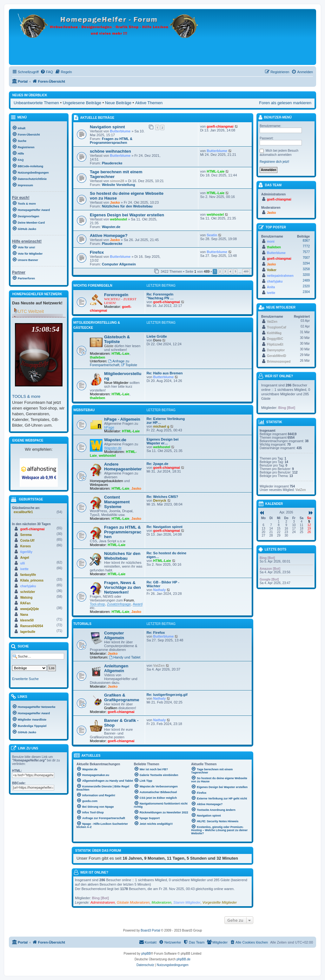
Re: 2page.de (157, 464)
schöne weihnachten (110, 151)
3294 (306, 263)
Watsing (27, 598)
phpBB (146, 954)
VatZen (159, 665)
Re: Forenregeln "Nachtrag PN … (160, 296)
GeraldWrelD (276, 356)
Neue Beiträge (118, 103)
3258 (306, 269)
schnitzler (28, 592)
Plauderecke (112, 163)
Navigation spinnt (107, 127)
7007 (306, 258)
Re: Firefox (156, 633)
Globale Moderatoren (133, 902)
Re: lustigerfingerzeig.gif (167, 695)
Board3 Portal (150, 930)
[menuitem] (47, 72)
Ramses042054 (32, 626)
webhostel (119, 219)
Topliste (129, 365)
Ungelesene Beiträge (82, 103)
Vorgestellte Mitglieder (220, 902)
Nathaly (160, 590)
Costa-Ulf (27, 541)
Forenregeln (116, 295)
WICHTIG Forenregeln (93, 286)
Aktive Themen (149, 103)
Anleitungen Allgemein (116, 668)
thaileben (97, 357)
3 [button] (225, 271)
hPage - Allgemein (122, 419)
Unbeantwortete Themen (36, 103)
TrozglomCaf (277, 327)
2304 (306, 292)
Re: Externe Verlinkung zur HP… (166, 421)
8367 (306, 241)
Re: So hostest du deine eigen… (166, 555)
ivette (24, 569)
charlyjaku (28, 586)
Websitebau (84, 410)
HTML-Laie (216, 171)
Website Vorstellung (119, 185)
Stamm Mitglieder (187, 902)
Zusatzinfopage (119, 604)
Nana (24, 615)
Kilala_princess (32, 580)
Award (138, 604)
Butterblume (120, 131)
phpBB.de (183, 959)
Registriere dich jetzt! (274, 162)
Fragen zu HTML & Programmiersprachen (111, 141)
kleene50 (27, 620)
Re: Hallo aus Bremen (165, 373)
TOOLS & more (26, 396)
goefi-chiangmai (220, 126)
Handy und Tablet (125, 657)
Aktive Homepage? (109, 235)
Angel (25, 558)
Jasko (115, 202)
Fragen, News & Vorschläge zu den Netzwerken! (123, 587)
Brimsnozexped (279, 362)
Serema (26, 535)
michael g (161, 426)
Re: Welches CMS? (162, 497)
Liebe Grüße (157, 336)
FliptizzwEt (275, 344)
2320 (306, 286)
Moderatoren (162, 902)
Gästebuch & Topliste (117, 339)
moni (271, 242)
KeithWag (274, 333)
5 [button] (235, 271)
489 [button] (246, 271)
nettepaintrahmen (280, 276)
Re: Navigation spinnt (165, 527)
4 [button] (230, 271)
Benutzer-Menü (275, 118)
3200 (306, 275)
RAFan (25, 603)
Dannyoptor (276, 350)
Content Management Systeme (117, 502)
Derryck (160, 500)
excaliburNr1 (23, 512)
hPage (109, 427)
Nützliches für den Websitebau (127, 206)
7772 (306, 246)
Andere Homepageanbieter (123, 467)
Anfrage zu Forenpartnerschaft (109, 363)
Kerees (26, 546)
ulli (23, 563)
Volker (272, 270)
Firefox (97, 252)
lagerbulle (28, 632)
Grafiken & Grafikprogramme (122, 697)
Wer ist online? (94, 872)
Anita (271, 287)
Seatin (212, 235)
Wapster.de (111, 227)
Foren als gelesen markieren (285, 103)
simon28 (117, 181)
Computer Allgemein (119, 264)
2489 (306, 280)
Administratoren (103, 902)
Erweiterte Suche (25, 679)
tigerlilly (26, 552)
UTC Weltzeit (31, 311)
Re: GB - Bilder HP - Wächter (163, 584)
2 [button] (220, 271)
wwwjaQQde (30, 609)
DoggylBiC (275, 339)
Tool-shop (97, 604)
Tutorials (82, 624)
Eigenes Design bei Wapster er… (163, 441)
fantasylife (28, 575)
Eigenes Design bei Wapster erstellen (127, 215)
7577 (306, 252)
